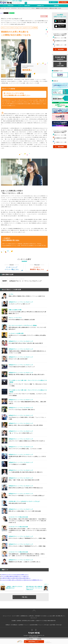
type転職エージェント (24, 625)
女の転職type (14, 625)
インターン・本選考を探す (24, 6)
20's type (46, 625)
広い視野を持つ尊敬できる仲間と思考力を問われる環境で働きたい (16, 578)
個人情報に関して (60, 616)
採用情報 (19, 621)
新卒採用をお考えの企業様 (28, 621)
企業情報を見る (40, 6)
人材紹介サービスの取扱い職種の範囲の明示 (46, 621)
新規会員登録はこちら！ (34, 642)
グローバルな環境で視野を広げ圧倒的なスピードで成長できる (15, 576)
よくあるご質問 (51, 616)
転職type (8, 625)
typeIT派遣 (52, 625)
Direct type (59, 625)
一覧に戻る (24, 597)
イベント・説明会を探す (8, 6)
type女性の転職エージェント (36, 625)
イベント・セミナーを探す (13, 616)
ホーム (4, 616)
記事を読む (57, 6)
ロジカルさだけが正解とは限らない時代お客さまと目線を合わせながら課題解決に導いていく (22, 580)
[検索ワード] (19, 3)
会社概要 (14, 621)
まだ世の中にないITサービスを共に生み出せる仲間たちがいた (15, 575)
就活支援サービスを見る (41, 616)
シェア (1, 13)
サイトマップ (34, 618)
